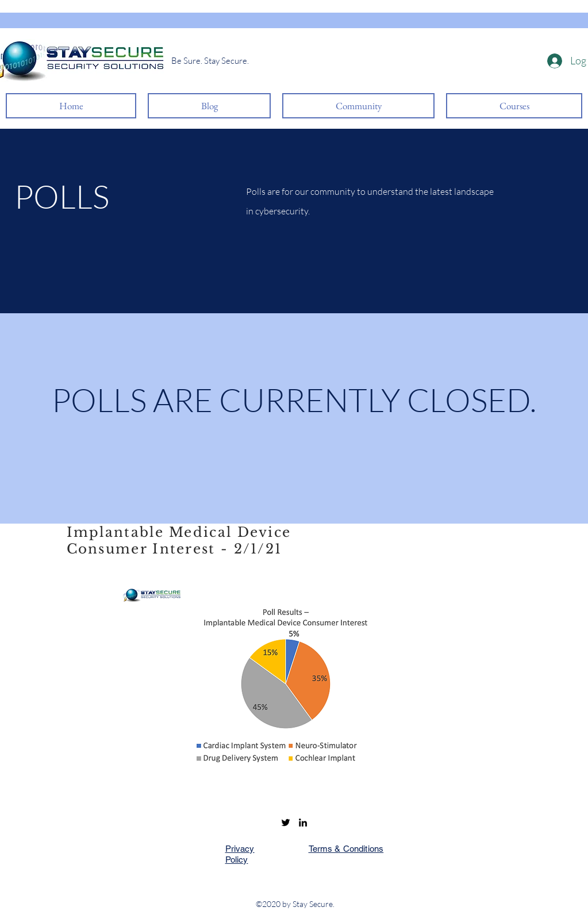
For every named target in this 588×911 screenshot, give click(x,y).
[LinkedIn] (303, 822)
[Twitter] (286, 822)
